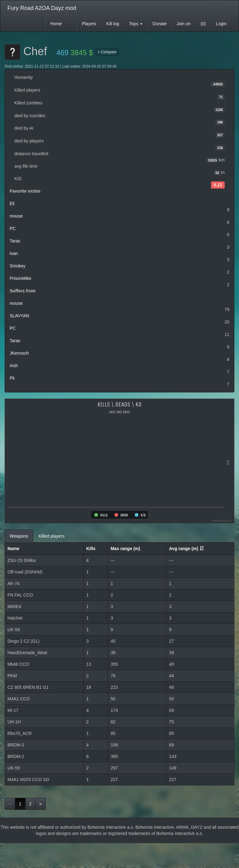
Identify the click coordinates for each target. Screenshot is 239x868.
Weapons (19, 536)
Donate (159, 24)
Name (13, 549)
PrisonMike (20, 278)
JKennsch (19, 353)
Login (221, 24)
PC (13, 228)
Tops (136, 24)
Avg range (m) (184, 549)
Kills (91, 549)
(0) (203, 24)
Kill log (113, 24)
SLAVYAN (19, 316)
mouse (16, 216)
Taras (15, 241)
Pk (12, 378)
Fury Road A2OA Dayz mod (42, 8)
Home (56, 24)
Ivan (14, 253)
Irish (14, 366)
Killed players (52, 536)
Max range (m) (125, 549)
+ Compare (107, 52)
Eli (12, 204)
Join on (183, 24)
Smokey (18, 266)
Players (89, 24)
